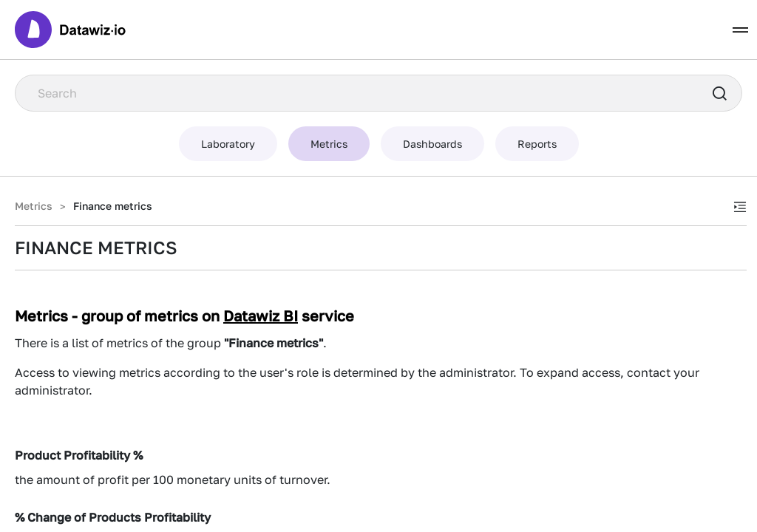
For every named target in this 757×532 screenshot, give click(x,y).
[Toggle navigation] (740, 30)
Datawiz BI (261, 316)
